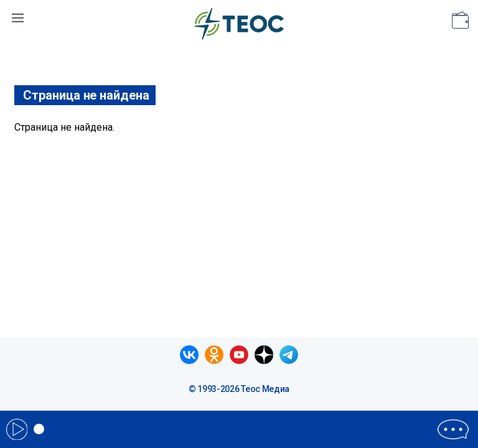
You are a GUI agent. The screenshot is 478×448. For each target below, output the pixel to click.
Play (17, 429)
